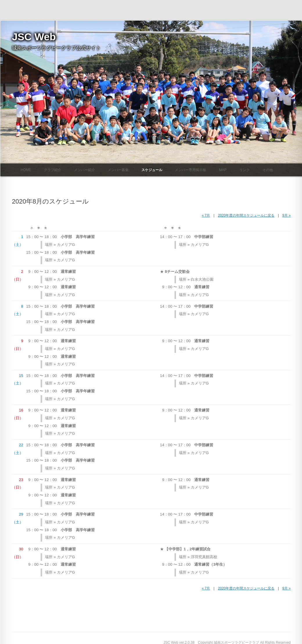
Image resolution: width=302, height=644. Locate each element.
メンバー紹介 (85, 170)
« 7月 (206, 215)
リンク (245, 170)
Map (223, 170)
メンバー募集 (118, 170)
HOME (26, 170)
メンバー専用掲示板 (190, 170)
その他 (268, 170)
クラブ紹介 (53, 170)
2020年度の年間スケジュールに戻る (246, 215)
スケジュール (152, 170)
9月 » (286, 215)
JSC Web (34, 37)
